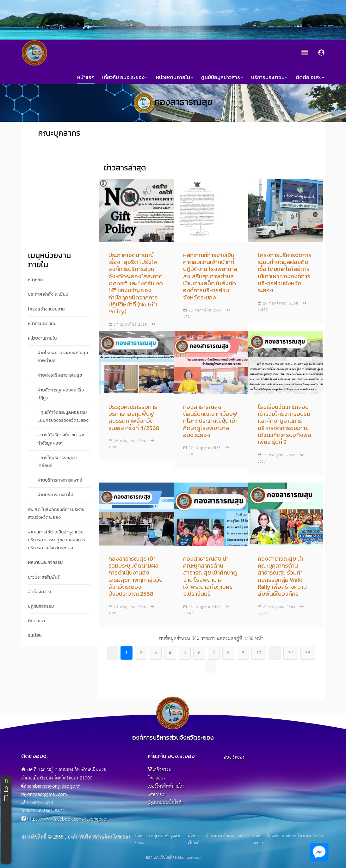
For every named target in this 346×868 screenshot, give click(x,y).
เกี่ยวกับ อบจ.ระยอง (125, 77)
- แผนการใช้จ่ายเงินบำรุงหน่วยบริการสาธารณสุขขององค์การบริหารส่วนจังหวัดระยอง (56, 540)
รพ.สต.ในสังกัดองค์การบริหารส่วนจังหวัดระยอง (56, 514)
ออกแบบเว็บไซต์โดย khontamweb (173, 858)
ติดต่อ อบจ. (310, 77)
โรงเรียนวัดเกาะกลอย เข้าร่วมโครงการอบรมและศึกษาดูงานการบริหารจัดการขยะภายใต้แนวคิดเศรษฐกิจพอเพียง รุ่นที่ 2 (284, 425)
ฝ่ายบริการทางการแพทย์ (60, 480)
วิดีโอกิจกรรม (160, 770)
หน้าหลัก (35, 280)
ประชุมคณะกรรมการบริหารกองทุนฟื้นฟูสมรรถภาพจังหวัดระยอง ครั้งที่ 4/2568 (134, 417)
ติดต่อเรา (36, 621)
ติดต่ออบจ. (157, 778)
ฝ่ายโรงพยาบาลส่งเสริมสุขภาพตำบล (63, 357)
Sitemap (156, 794)
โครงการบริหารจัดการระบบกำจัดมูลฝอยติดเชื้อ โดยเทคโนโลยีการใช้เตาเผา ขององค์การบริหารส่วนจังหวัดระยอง (285, 273)
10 (259, 653)
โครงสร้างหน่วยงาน (46, 309)
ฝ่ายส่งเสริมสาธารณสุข (60, 375)
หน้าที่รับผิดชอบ (42, 324)
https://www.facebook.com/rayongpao (67, 819)
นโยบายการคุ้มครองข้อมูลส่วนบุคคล (158, 840)
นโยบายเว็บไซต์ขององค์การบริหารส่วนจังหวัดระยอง (288, 840)
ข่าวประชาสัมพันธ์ (44, 577)
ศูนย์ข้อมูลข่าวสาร (222, 77)
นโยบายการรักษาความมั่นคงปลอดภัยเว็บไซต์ (217, 840)
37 (291, 653)
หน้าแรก (86, 77)
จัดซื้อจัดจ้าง (39, 592)
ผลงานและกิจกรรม (45, 562)
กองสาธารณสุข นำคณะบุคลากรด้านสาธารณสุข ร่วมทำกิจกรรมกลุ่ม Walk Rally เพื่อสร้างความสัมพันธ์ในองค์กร (282, 576)
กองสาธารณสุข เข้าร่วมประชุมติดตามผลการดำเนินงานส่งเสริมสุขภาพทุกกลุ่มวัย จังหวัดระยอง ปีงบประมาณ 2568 (136, 576)
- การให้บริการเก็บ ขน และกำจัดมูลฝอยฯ (61, 439)
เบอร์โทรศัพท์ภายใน (166, 786)
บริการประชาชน (270, 77)
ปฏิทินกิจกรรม (41, 606)
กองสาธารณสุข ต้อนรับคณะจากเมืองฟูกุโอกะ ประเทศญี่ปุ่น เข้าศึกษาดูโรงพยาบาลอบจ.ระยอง (210, 421)
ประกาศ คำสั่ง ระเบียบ (48, 294)
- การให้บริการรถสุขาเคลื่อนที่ (57, 462)
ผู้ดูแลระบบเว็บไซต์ (164, 802)
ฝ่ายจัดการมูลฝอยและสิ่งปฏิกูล (61, 394)
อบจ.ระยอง (234, 757)
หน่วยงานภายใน (175, 77)
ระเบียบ (35, 635)
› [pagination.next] (211, 666)
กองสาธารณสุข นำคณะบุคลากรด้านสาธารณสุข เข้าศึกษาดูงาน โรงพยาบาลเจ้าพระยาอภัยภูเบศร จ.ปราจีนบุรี (210, 576)
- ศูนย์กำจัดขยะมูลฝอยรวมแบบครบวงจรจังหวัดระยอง (63, 416)
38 (308, 653)
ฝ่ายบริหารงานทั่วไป (55, 495)
